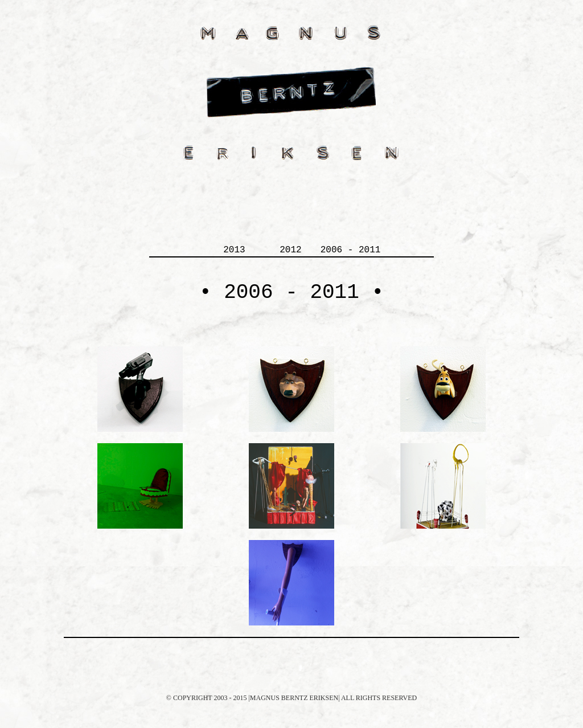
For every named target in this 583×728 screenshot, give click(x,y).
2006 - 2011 (351, 250)
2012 (290, 250)
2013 (234, 250)
